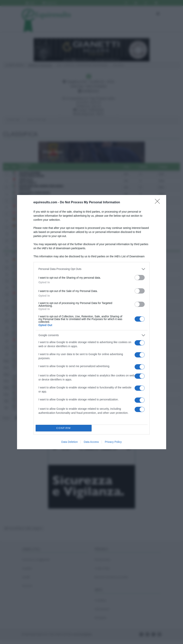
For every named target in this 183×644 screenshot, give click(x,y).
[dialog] (92, 322)
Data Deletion (70, 442)
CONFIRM (64, 428)
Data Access (91, 442)
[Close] (159, 203)
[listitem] (92, 269)
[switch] (140, 278)
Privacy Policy (113, 442)
